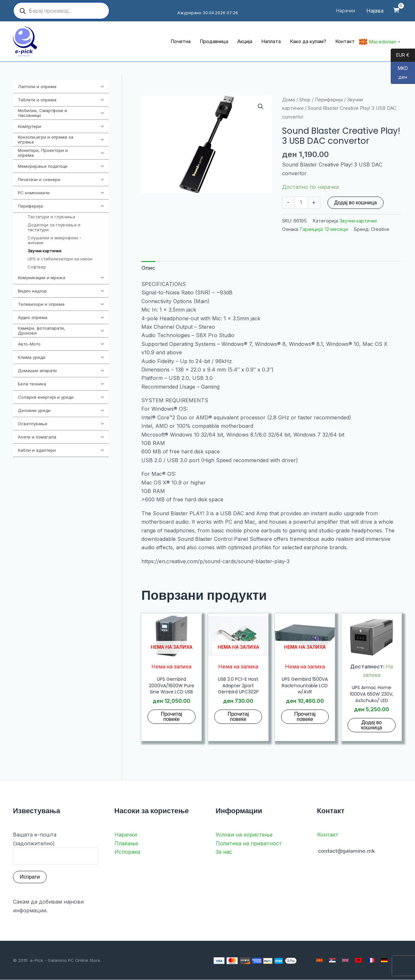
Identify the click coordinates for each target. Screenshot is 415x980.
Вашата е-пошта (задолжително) (56, 848)
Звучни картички (358, 221)
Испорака (127, 852)
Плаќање (126, 844)
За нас (224, 852)
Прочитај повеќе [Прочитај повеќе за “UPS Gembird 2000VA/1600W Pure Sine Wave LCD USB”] (172, 717)
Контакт (328, 835)
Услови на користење (244, 835)
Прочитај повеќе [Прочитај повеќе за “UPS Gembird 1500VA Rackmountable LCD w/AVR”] (305, 717)
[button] (261, 107)
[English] (345, 961)
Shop (305, 100)
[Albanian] (358, 961)
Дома (289, 100)
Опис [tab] (148, 268)
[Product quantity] (301, 203)
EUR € (400, 55)
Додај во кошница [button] (372, 725)
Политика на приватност (249, 844)
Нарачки (126, 835)
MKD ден (399, 75)
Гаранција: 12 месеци (324, 229)
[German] (384, 961)
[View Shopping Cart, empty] (396, 11)
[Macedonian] (319, 961)
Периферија (329, 100)
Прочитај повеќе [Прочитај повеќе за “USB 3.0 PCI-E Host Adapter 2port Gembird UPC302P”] (238, 717)
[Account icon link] (375, 11)
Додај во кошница (356, 203)
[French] (371, 961)
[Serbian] (332, 961)
